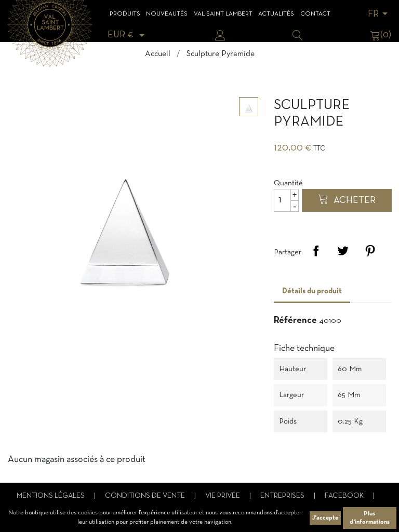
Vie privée (223, 496)
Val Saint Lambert (223, 14)
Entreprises (283, 496)
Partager (316, 251)
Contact (315, 14)
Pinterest (370, 251)
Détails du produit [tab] (312, 291)
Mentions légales (51, 496)
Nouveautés (167, 14)
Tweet (343, 251)
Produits (125, 14)
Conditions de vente (146, 496)
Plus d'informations (370, 518)
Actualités (276, 14)
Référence (295, 320)
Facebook (345, 496)
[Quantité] (286, 200)
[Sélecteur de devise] (128, 35)
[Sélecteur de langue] (380, 14)
